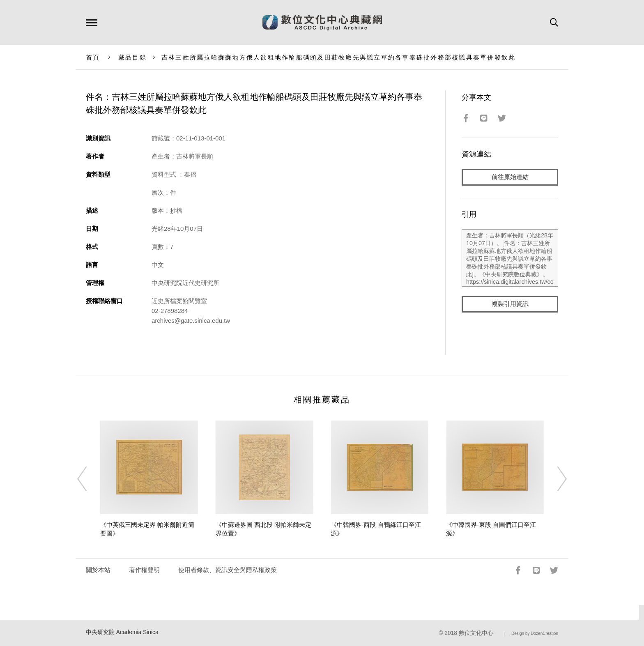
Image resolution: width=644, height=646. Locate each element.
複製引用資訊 (510, 305)
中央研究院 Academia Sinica (122, 632)
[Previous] (90, 479)
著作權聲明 (144, 570)
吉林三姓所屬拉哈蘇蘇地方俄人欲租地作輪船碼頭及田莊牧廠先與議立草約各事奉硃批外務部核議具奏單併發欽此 (339, 57)
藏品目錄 (132, 57)
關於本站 (98, 570)
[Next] (554, 479)
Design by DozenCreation (535, 633)
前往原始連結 (510, 177)
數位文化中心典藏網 (322, 23)
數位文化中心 (476, 633)
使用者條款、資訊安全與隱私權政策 (228, 570)
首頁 (93, 57)
